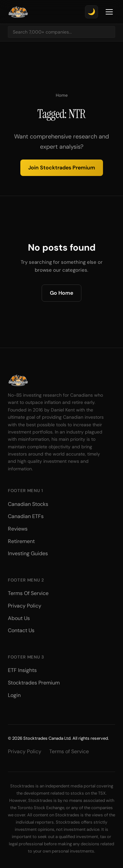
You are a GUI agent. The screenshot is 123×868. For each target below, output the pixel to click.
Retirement (21, 541)
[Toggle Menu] (109, 12)
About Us (19, 618)
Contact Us (21, 630)
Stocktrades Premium (34, 683)
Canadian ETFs (26, 516)
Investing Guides (28, 553)
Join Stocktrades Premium (62, 168)
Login (14, 695)
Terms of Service (69, 751)
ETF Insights (22, 670)
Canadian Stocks (28, 504)
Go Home (61, 293)
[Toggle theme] (92, 12)
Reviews (18, 529)
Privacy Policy (25, 606)
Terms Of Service (28, 593)
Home (62, 95)
